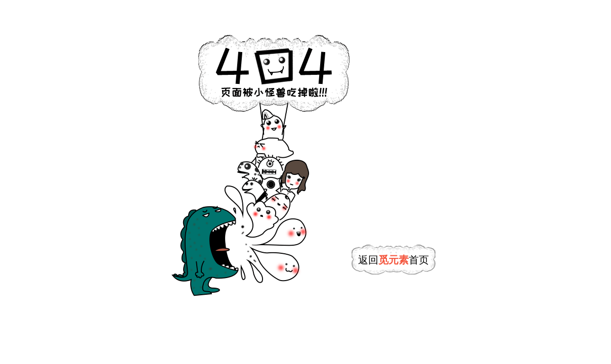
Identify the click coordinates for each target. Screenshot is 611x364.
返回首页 (394, 260)
